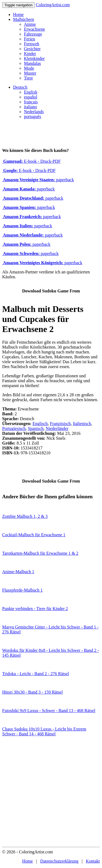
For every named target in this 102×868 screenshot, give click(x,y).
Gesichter (32, 49)
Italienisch (82, 424)
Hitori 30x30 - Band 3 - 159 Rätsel (33, 692)
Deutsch (20, 87)
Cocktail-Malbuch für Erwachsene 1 (34, 535)
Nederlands (34, 112)
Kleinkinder (34, 58)
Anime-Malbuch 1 (18, 572)
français (31, 102)
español (31, 97)
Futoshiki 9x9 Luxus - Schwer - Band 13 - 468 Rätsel (49, 711)
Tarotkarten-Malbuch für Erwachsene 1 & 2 (40, 553)
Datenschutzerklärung (59, 861)
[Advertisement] (51, 793)
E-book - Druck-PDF (31, 161)
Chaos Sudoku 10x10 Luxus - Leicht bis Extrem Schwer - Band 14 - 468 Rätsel (44, 731)
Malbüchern (24, 19)
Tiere (28, 78)
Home (18, 15)
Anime (30, 24)
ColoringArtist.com (53, 5)
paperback (38, 180)
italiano (30, 107)
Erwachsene (34, 29)
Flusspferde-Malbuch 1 (22, 590)
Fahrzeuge (33, 34)
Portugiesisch (14, 428)
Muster (30, 73)
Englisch (40, 424)
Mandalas (32, 63)
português (33, 117)
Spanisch (36, 428)
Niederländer (57, 428)
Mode (29, 68)
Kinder (30, 54)
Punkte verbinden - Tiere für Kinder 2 (35, 609)
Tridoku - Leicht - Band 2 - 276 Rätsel (36, 674)
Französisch (60, 424)
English (31, 92)
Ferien (30, 39)
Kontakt (93, 861)
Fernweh (32, 44)
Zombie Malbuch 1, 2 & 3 (25, 516)
